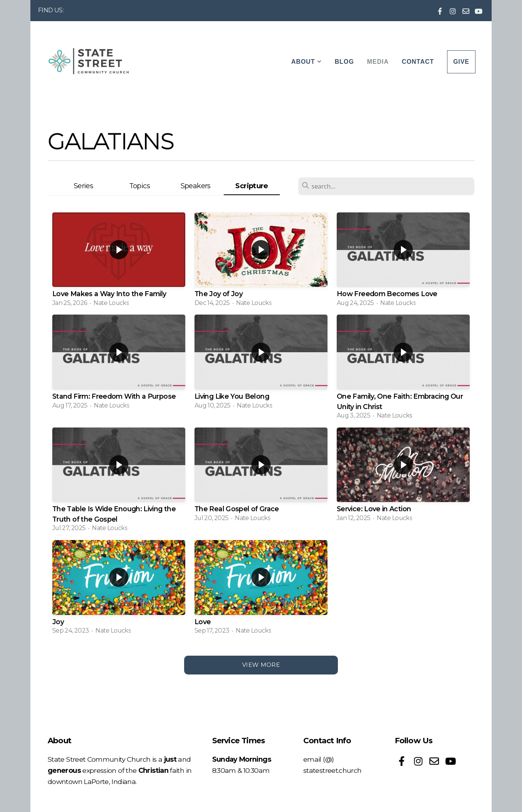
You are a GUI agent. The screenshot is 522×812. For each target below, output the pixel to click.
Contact (418, 62)
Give (461, 62)
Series (83, 186)
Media (378, 62)
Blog (344, 62)
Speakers (196, 186)
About (307, 62)
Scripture (251, 186)
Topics (140, 186)
